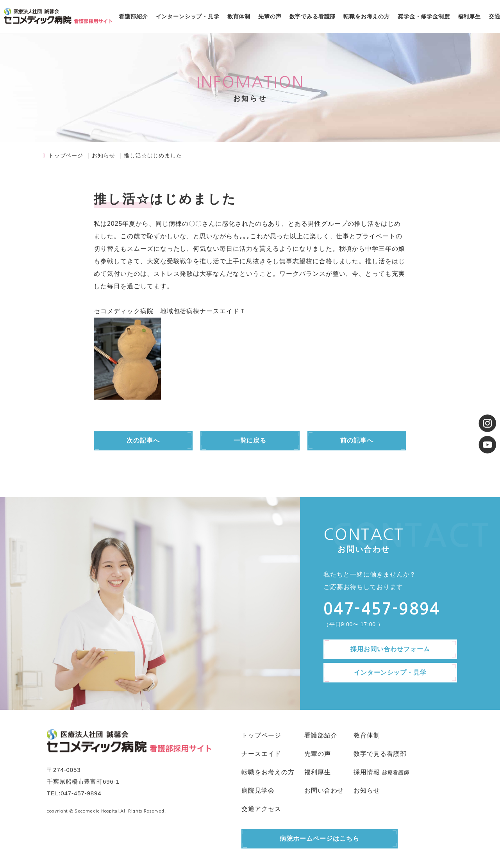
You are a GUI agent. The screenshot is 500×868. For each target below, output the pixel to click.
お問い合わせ (324, 790)
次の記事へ (143, 440)
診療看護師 (396, 772)
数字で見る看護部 (380, 754)
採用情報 (367, 772)
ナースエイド (261, 754)
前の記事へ (357, 440)
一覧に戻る (250, 440)
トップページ (66, 155)
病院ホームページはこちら (320, 839)
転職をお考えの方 (367, 16)
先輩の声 (270, 16)
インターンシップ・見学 (188, 16)
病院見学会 (258, 790)
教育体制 (239, 16)
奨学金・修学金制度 (424, 16)
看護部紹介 (133, 16)
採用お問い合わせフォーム (390, 649)
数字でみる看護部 (313, 16)
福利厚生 (469, 16)
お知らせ (103, 155)
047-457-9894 (81, 793)
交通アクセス (261, 809)
